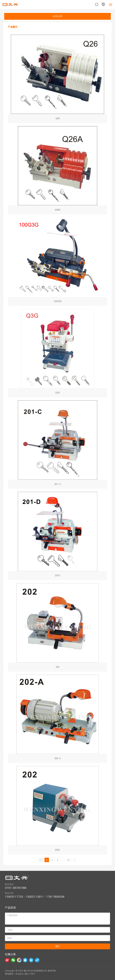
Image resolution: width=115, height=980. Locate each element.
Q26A (57, 170)
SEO (33, 974)
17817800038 (55, 897)
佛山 (27, 974)
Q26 (57, 79)
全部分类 (57, 16)
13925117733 (14, 897)
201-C (57, 445)
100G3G (57, 262)
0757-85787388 (17, 888)
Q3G (57, 353)
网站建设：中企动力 (14, 974)
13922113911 (35, 897)
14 (68, 860)
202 (57, 627)
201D (57, 536)
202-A (57, 719)
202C (57, 810)
